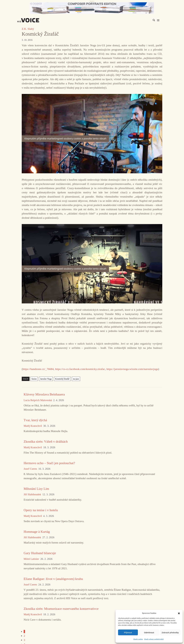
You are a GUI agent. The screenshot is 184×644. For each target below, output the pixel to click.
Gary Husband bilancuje (40, 553)
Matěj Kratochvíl (33, 426)
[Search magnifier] (154, 20)
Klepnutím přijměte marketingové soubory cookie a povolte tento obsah (65, 139)
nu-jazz (76, 379)
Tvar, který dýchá (35, 420)
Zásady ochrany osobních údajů (154, 639)
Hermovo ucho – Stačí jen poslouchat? (49, 463)
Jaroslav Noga (46, 379)
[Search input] (142, 20)
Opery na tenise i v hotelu (41, 510)
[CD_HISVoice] (92, 8)
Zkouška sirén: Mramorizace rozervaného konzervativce (61, 609)
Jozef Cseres (30, 469)
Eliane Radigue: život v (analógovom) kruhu (53, 579)
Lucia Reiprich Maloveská (38, 400)
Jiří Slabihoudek (32, 494)
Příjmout (128, 632)
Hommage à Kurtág (37, 532)
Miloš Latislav (31, 559)
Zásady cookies (138, 639)
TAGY (26, 379)
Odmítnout (149, 632)
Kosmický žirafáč (62, 379)
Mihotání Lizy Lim (36, 489)
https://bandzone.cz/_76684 (38, 369)
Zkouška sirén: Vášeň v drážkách (46, 442)
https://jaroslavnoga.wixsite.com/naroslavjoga (132, 369)
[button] (179, 613)
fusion (34, 379)
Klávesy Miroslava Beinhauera (44, 394)
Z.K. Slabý (28, 29)
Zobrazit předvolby (170, 632)
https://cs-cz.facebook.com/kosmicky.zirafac (80, 369)
